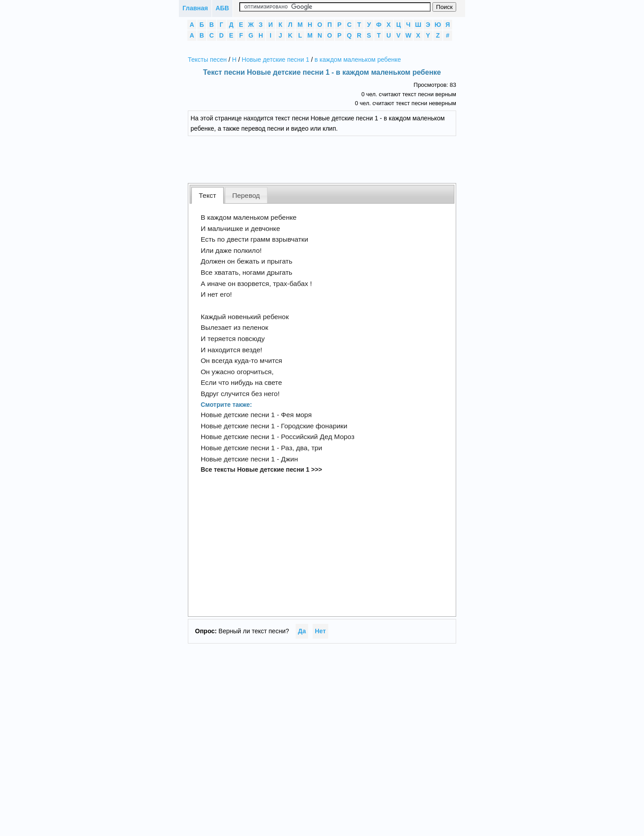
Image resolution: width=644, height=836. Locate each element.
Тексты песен (207, 60)
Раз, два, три (301, 448)
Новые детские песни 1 (276, 60)
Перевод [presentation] (246, 195)
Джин (289, 459)
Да (302, 631)
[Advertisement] (329, 158)
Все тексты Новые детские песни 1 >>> (262, 469)
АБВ (222, 8)
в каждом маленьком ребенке (358, 60)
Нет (320, 631)
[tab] (208, 195)
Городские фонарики (314, 426)
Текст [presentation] (208, 195)
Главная (195, 8)
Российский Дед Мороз (318, 437)
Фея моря (296, 415)
